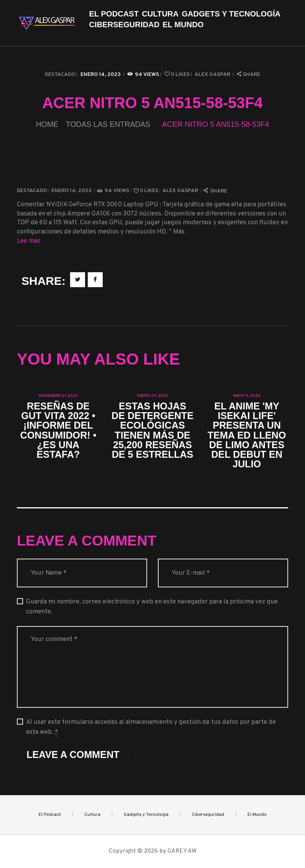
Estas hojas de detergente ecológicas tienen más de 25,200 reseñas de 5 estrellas (152, 430)
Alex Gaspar (213, 75)
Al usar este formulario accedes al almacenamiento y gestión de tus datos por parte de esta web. (151, 727)
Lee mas (29, 241)
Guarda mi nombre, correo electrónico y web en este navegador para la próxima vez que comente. (152, 607)
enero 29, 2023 (153, 396)
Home (47, 124)
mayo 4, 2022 (247, 396)
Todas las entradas (108, 124)
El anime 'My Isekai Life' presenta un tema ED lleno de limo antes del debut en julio (247, 435)
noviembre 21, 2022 (58, 396)
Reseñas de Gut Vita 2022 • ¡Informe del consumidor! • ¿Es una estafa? (58, 430)
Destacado (60, 75)
